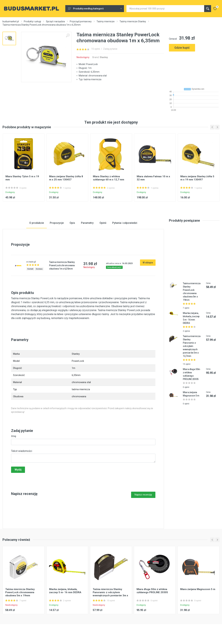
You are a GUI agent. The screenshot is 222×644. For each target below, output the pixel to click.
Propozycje (57, 223)
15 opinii (96, 49)
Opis (72, 223)
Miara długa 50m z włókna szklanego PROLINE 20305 (152, 591)
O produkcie (37, 223)
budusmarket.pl (11, 21)
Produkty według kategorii (95, 9)
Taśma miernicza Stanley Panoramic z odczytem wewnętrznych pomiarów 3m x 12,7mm (192, 346)
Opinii (103, 223)
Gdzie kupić (182, 48)
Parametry (87, 223)
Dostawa (39, 269)
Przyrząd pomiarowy (81, 21)
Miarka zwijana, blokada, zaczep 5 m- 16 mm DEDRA (65, 591)
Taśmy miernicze (106, 21)
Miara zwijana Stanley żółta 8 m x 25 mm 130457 (66, 178)
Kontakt (30, 269)
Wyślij (18, 470)
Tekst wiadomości (22, 451)
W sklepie (148, 263)
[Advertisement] (194, 68)
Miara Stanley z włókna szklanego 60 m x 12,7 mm (109, 178)
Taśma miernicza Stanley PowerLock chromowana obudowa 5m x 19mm (20, 592)
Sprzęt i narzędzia (55, 21)
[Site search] (165, 9)
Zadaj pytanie (110, 49)
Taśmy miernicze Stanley (133, 21)
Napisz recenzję (143, 495)
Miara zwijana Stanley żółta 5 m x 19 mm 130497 (197, 178)
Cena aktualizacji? (114, 267)
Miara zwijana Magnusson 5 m (198, 589)
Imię (14, 436)
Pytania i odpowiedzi (125, 223)
